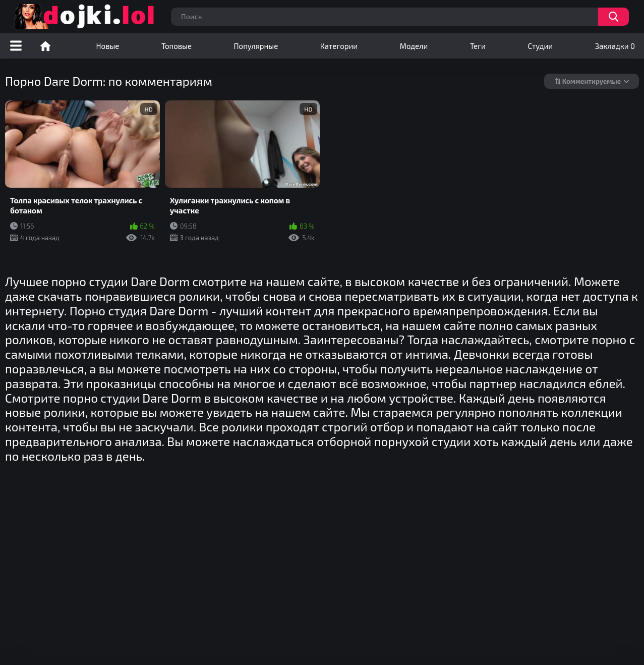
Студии (540, 46)
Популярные (256, 46)
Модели (414, 46)
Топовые (177, 46)
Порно (45, 46)
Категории (339, 46)
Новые (108, 46)
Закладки (615, 46)
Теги (478, 46)
